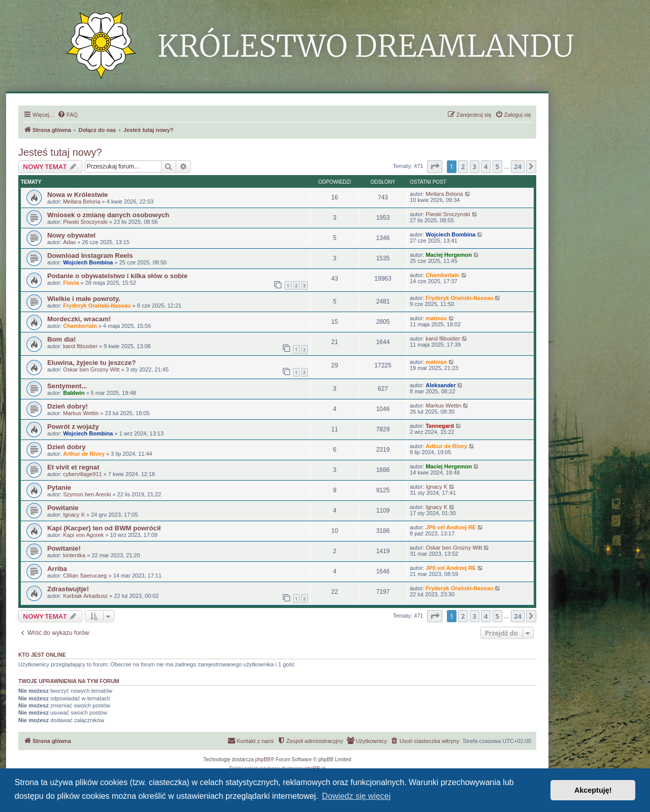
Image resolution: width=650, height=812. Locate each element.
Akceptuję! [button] (593, 790)
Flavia (71, 283)
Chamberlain (443, 275)
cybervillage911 (82, 474)
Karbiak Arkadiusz (85, 596)
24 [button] (518, 166)
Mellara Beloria (82, 201)
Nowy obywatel (71, 235)
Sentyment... (67, 386)
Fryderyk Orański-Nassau (97, 306)
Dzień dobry (66, 447)
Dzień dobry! (68, 406)
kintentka (74, 555)
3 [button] (475, 166)
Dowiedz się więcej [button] (356, 796)
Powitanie (63, 508)
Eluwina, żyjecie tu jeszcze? (91, 363)
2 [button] (463, 166)
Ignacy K (436, 487)
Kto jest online (42, 655)
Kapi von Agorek (83, 535)
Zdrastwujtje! (68, 589)
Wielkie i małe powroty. (84, 299)
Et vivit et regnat (73, 467)
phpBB (263, 759)
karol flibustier (80, 346)
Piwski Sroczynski (85, 222)
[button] (435, 166)
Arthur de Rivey (84, 454)
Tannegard (440, 426)
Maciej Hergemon (449, 255)
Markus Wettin (81, 413)
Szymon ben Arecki (87, 494)
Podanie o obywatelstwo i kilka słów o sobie (117, 276)
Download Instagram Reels (90, 256)
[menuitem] (68, 115)
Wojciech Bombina (450, 234)
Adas (69, 242)
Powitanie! (64, 548)
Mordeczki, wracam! (79, 319)
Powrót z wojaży (73, 427)
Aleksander (441, 385)
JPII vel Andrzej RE (451, 527)
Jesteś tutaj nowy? (60, 152)
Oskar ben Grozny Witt (91, 369)
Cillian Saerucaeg (85, 576)
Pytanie (59, 487)
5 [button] (497, 166)
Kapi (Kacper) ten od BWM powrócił (104, 528)
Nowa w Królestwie (77, 195)
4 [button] (486, 166)
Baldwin (74, 393)
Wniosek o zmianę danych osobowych (108, 215)
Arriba (57, 569)
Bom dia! (61, 339)
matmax (436, 318)
